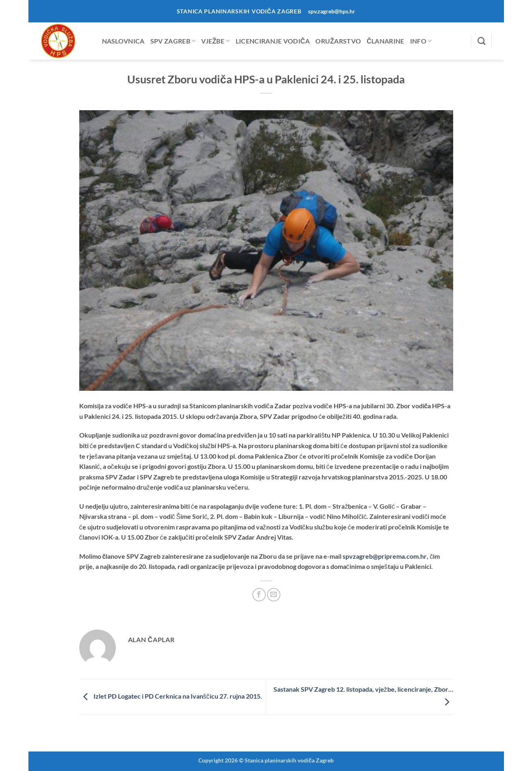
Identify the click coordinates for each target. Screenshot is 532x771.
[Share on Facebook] (259, 595)
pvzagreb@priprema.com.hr (385, 556)
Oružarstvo (338, 41)
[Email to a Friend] (274, 595)
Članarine (385, 41)
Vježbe (215, 41)
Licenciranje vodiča (273, 41)
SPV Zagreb (173, 41)
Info (421, 41)
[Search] (481, 41)
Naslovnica (123, 41)
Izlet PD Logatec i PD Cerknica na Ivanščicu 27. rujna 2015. (171, 696)
